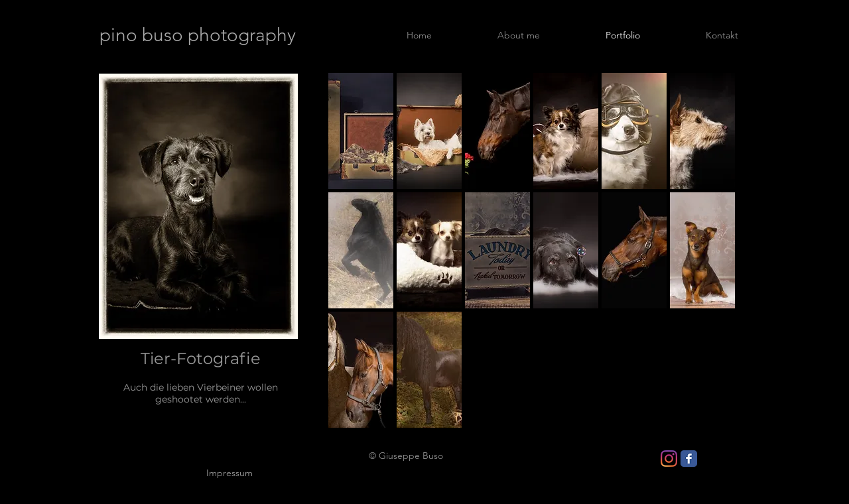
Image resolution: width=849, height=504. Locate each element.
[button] (361, 131)
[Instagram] (669, 459)
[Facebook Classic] (689, 459)
